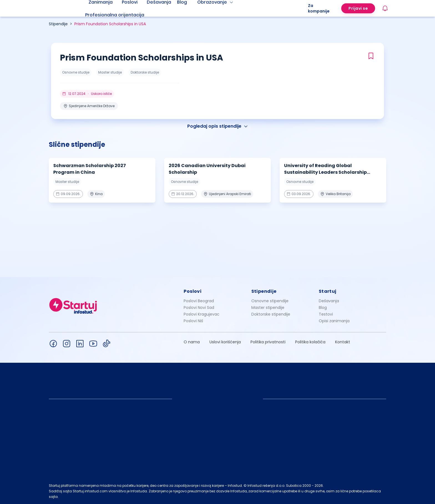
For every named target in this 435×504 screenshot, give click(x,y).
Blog (323, 308)
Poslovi (193, 291)
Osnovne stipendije (270, 301)
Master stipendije (268, 308)
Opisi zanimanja (334, 321)
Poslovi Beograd (199, 301)
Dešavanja (329, 301)
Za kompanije (319, 8)
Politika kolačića (310, 342)
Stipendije (58, 24)
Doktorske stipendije (271, 314)
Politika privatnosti (268, 342)
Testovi (326, 314)
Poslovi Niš (193, 321)
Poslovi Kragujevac (202, 314)
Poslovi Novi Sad (199, 308)
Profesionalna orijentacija (115, 15)
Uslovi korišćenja (225, 342)
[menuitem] (122, 15)
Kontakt (343, 342)
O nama (192, 342)
